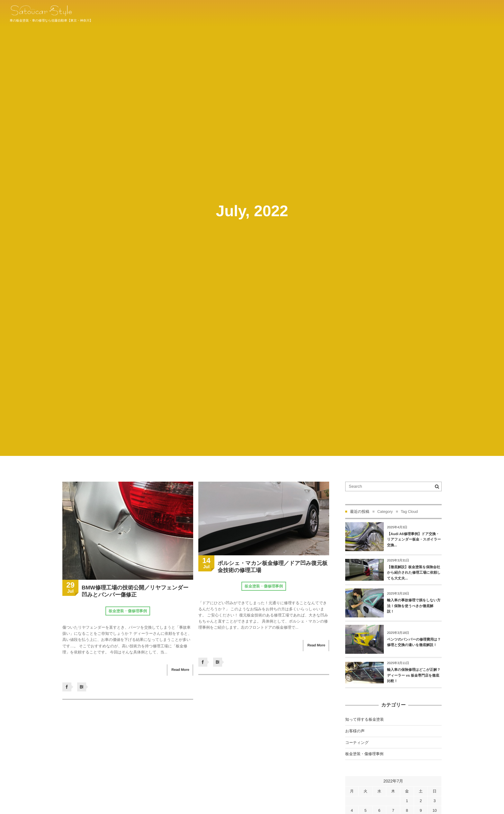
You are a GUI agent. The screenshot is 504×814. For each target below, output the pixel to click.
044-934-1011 (481, 13)
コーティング (357, 743)
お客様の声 (355, 731)
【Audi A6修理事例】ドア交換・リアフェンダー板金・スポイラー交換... (414, 540)
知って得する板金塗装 (364, 719)
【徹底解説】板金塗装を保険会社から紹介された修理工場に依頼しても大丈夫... (414, 573)
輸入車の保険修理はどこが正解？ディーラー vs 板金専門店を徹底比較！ (414, 675)
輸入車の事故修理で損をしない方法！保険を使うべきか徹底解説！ (414, 606)
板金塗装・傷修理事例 (128, 611)
